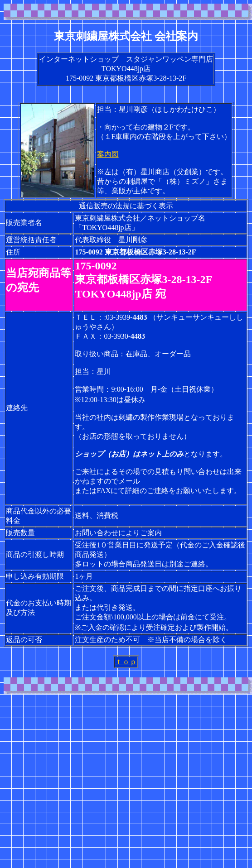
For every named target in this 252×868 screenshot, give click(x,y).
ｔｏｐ (126, 662)
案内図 (108, 154)
